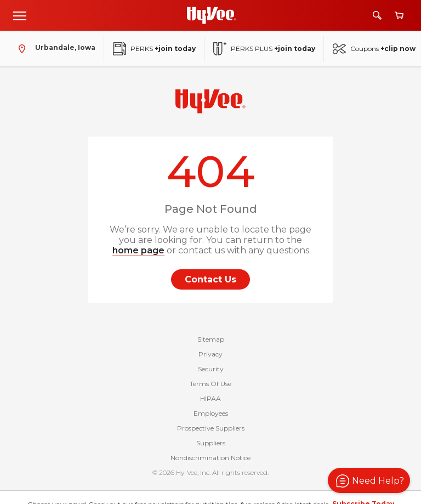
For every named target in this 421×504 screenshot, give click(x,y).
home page (138, 250)
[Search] (377, 15)
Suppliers (211, 443)
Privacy (210, 354)
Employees (211, 413)
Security (211, 369)
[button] (369, 480)
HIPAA (210, 398)
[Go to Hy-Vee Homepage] (212, 15)
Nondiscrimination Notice (210, 458)
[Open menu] (20, 15)
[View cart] (399, 16)
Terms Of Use (210, 384)
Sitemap (211, 339)
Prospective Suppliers (211, 428)
